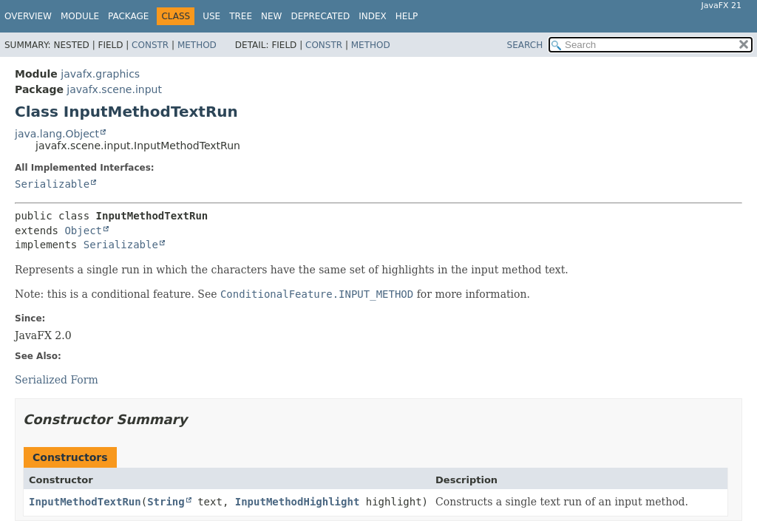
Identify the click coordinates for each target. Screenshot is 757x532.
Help (407, 16)
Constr (150, 45)
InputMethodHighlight (298, 502)
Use (211, 16)
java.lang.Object (57, 134)
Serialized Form (57, 380)
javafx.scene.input (114, 89)
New (271, 16)
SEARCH (525, 45)
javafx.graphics (100, 74)
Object (83, 231)
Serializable (52, 184)
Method (197, 45)
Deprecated (320, 16)
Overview (28, 16)
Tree (241, 16)
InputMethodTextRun (85, 502)
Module (80, 16)
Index (373, 16)
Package (128, 16)
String (166, 502)
